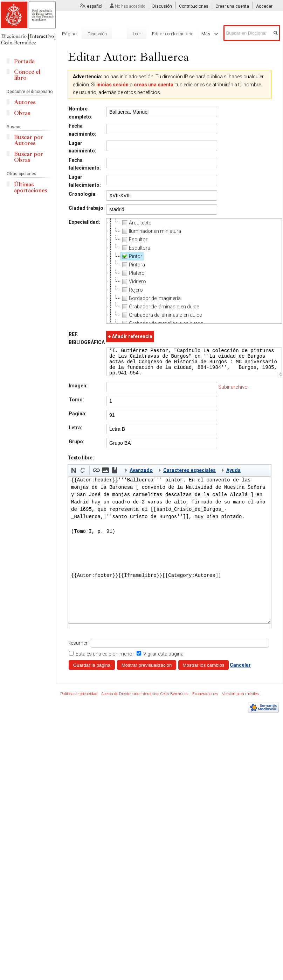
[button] (74, 475)
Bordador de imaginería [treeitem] (151, 298)
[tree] (194, 271)
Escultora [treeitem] (135, 248)
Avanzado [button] (141, 475)
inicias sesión (112, 85)
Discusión (162, 6)
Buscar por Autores (29, 140)
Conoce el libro (27, 75)
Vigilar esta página (163, 659)
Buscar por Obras (29, 157)
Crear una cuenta (232, 6)
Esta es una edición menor (105, 659)
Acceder (264, 6)
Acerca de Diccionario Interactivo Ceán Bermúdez (145, 699)
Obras (22, 113)
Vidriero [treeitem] (133, 281)
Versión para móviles (240, 699)
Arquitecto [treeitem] (136, 223)
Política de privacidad (79, 699)
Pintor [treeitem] (131, 256)
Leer (128, 34)
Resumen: (79, 648)
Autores (25, 102)
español (95, 6)
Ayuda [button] (233, 475)
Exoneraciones (205, 699)
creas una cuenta (154, 85)
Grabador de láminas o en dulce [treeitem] (160, 307)
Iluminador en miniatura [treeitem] (151, 231)
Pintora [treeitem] (133, 265)
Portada (24, 61)
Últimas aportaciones (30, 187)
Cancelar (240, 670)
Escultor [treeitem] (134, 239)
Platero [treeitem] (133, 273)
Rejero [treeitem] (132, 290)
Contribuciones (194, 6)
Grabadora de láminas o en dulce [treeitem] (161, 315)
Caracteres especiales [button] (189, 475)
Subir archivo (233, 392)
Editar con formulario (164, 34)
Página (69, 34)
